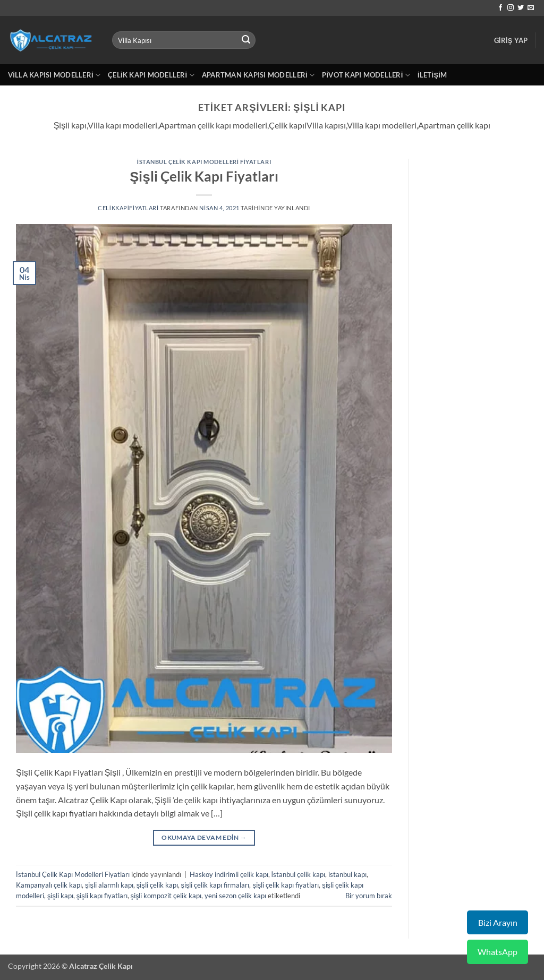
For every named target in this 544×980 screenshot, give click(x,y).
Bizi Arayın (498, 922)
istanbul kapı (347, 874)
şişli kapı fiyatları (102, 896)
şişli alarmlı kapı (109, 885)
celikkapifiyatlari (128, 208)
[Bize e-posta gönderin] (531, 8)
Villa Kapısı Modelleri (54, 75)
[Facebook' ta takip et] (500, 8)
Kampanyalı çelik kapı (49, 885)
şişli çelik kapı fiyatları (286, 885)
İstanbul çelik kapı (299, 874)
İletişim (432, 75)
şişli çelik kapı (157, 885)
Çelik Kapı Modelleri (151, 75)
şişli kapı (60, 896)
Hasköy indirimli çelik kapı (229, 874)
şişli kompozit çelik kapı (166, 896)
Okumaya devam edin (204, 837)
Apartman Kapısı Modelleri (258, 75)
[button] (511, 40)
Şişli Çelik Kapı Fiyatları (204, 176)
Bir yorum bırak (369, 896)
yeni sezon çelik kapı (235, 896)
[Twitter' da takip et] (521, 8)
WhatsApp (498, 952)
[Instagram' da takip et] (511, 8)
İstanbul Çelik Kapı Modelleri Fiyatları (204, 162)
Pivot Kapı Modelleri (366, 75)
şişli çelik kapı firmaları (215, 885)
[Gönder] (246, 40)
